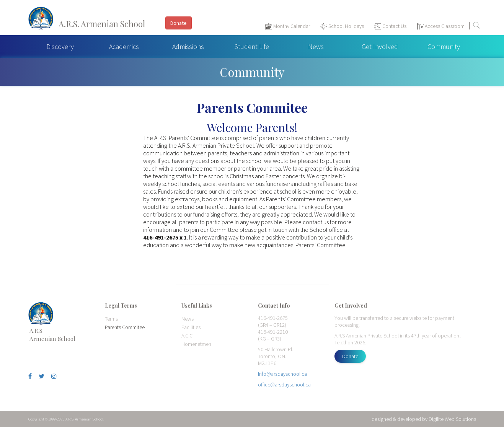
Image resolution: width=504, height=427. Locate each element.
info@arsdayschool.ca (282, 374)
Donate (350, 356)
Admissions (188, 46)
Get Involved (380, 46)
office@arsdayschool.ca (284, 385)
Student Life (252, 46)
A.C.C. (188, 336)
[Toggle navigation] (494, 27)
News (316, 46)
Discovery (60, 46)
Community (444, 46)
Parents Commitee (125, 327)
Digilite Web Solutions (452, 419)
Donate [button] (179, 23)
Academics (124, 46)
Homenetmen (196, 344)
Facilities (191, 327)
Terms (111, 319)
